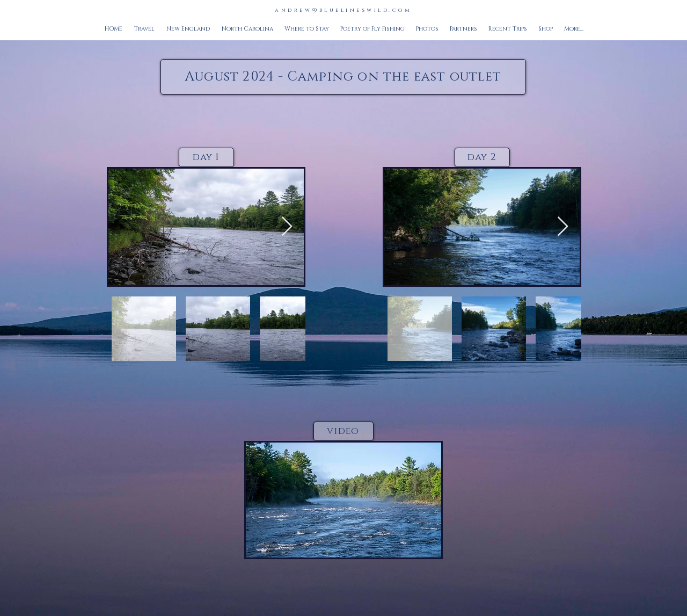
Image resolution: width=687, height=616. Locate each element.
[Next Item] (287, 227)
